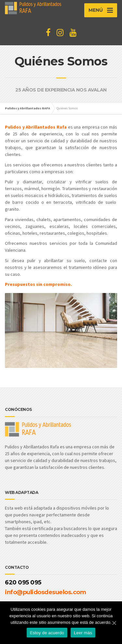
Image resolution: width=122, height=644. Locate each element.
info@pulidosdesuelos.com (45, 592)
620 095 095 (23, 582)
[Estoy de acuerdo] (114, 623)
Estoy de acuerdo (47, 633)
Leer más (83, 633)
